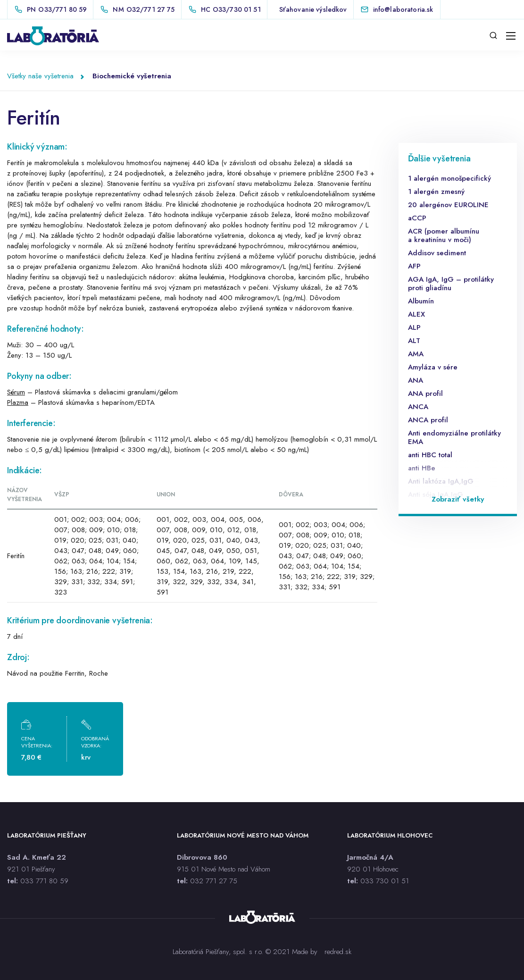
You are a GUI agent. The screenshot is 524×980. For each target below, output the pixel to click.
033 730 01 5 (383, 881)
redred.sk (338, 952)
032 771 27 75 (214, 881)
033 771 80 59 (44, 881)
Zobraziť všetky (458, 499)
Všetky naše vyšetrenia (40, 76)
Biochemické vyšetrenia (132, 76)
